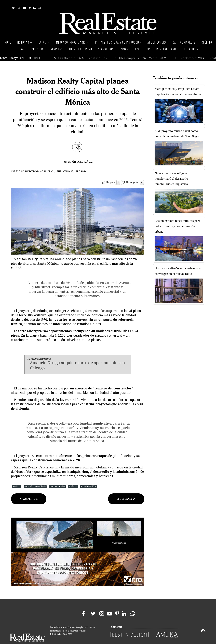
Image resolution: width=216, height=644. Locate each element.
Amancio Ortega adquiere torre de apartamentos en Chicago (77, 358)
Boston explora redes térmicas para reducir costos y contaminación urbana (177, 219)
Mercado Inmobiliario (35, 479)
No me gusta (132, 175)
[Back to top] (203, 623)
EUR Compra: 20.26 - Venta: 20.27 (141, 51)
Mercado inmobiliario (39, 164)
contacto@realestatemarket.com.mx (68, 623)
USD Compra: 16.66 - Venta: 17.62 (81, 51)
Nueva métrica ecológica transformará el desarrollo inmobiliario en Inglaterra (171, 171)
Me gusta (110, 175)
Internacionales (57, 479)
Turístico (73, 479)
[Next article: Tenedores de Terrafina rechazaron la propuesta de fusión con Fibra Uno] (126, 491)
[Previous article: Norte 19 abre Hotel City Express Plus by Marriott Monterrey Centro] (29, 491)
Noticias (17, 479)
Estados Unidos (89, 479)
